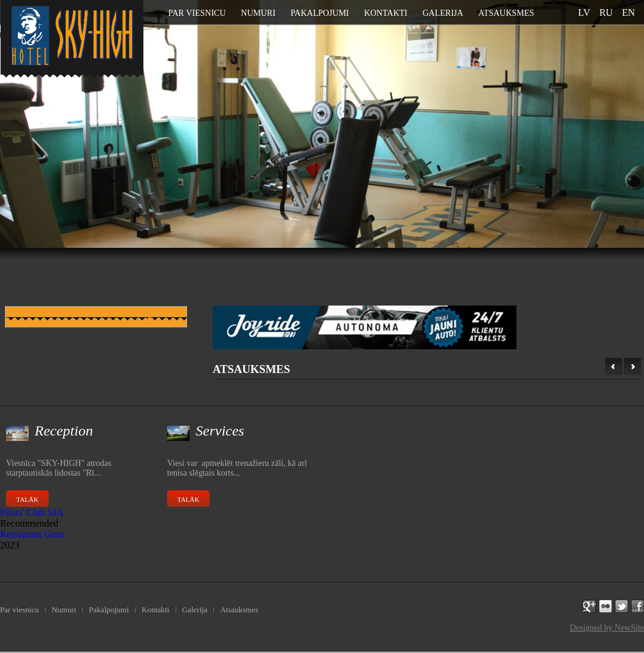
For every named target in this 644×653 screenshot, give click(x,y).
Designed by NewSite (607, 628)
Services (220, 431)
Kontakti (385, 13)
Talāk (27, 499)
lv (584, 12)
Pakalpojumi (320, 13)
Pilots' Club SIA (32, 512)
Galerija (443, 13)
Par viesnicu (197, 13)
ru (606, 12)
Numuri (259, 13)
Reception (64, 431)
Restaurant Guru (32, 534)
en (629, 12)
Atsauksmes (506, 13)
